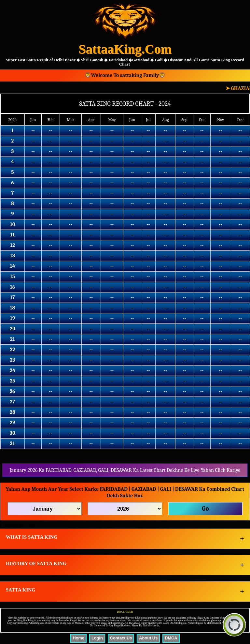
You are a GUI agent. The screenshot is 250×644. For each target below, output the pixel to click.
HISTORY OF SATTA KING (36, 563)
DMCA (171, 638)
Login (97, 638)
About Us (148, 638)
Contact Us (121, 638)
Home (78, 638)
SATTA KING (21, 590)
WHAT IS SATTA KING (32, 537)
